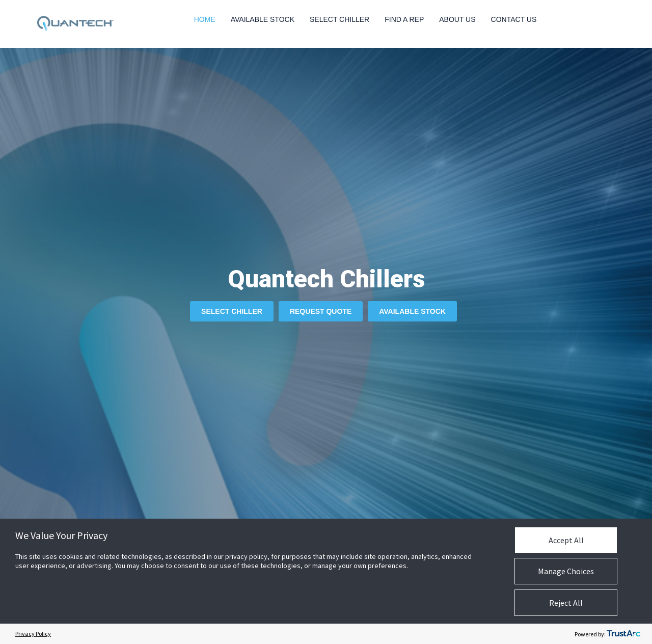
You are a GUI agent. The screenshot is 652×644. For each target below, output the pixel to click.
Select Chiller (339, 19)
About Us (457, 19)
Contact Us (514, 19)
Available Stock (263, 19)
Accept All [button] (566, 540)
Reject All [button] (566, 603)
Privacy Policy (33, 634)
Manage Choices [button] (566, 571)
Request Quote (321, 311)
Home (205, 19)
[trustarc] (623, 634)
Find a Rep (404, 19)
